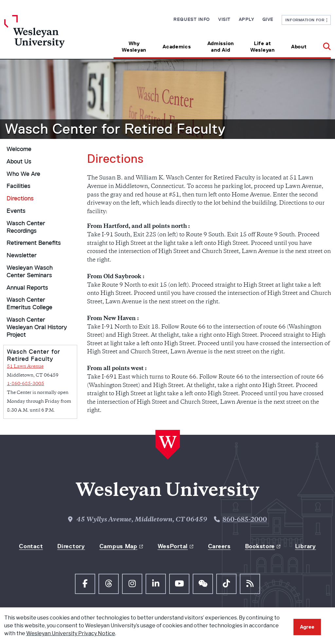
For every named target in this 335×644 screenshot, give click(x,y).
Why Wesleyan (134, 47)
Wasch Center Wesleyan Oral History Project (37, 327)
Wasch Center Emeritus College (29, 304)
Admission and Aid (221, 47)
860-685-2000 (245, 520)
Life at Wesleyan (263, 47)
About (299, 47)
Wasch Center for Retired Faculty (115, 129)
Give (268, 19)
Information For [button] (306, 20)
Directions (20, 198)
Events (16, 211)
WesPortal (173, 546)
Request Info (192, 19)
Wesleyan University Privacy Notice (71, 633)
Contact (31, 546)
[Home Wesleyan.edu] (45, 37)
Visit (224, 19)
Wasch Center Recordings (26, 227)
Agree (307, 627)
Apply (247, 19)
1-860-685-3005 (26, 384)
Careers (219, 546)
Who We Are (23, 174)
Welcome (19, 149)
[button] (323, 44)
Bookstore (260, 546)
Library (306, 546)
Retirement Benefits (34, 243)
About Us (19, 161)
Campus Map (118, 546)
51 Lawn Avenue (25, 367)
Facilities (18, 186)
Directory (71, 546)
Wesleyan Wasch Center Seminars (30, 271)
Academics (177, 47)
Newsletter (22, 255)
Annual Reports (27, 288)
